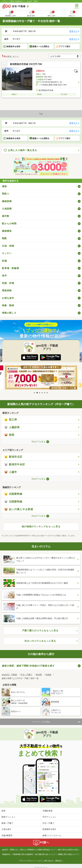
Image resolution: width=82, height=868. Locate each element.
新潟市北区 (13, 457)
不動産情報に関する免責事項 (23, 854)
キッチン (7, 253)
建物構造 (7, 231)
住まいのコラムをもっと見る (40, 641)
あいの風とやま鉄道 (19, 509)
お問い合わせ (48, 861)
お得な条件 (8, 298)
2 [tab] (37, 393)
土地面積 (7, 209)
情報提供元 (6, 854)
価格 (4, 186)
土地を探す (6, 829)
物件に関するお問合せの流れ (68, 850)
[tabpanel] (41, 378)
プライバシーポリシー (27, 861)
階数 (4, 238)
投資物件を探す (49, 829)
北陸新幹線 (13, 494)
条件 (4, 276)
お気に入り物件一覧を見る (20, 150)
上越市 (11, 472)
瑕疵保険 (7, 290)
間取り (6, 194)
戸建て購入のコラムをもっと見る (40, 631)
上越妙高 (12, 427)
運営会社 (58, 861)
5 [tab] (45, 393)
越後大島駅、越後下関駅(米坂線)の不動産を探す (28, 666)
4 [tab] (42, 393)
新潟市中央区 (15, 464)
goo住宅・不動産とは (10, 850)
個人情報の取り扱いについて (45, 854)
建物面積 (7, 201)
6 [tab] (47, 393)
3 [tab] (40, 393)
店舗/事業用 (7, 835)
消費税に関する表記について (68, 854)
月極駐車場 (47, 811)
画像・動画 (8, 305)
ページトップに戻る (41, 722)
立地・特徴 (8, 246)
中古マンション (49, 817)
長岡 (9, 435)
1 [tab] (35, 393)
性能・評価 (8, 283)
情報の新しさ (9, 313)
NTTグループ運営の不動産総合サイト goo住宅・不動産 (20, 1)
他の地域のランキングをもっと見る (41, 526)
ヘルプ (39, 861)
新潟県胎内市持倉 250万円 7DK (26, 64)
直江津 (11, 420)
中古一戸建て (48, 823)
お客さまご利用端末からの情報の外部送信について (38, 850)
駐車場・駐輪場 (10, 268)
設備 (4, 261)
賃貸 (3, 811)
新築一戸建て (7, 823)
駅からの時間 (9, 224)
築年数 (6, 216)
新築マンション (8, 817)
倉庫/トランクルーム (52, 835)
